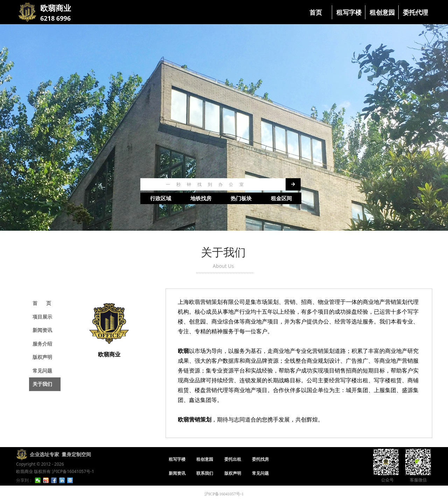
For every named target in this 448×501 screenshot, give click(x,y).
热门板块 (241, 199)
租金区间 (281, 199)
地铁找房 (201, 199)
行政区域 (161, 199)
